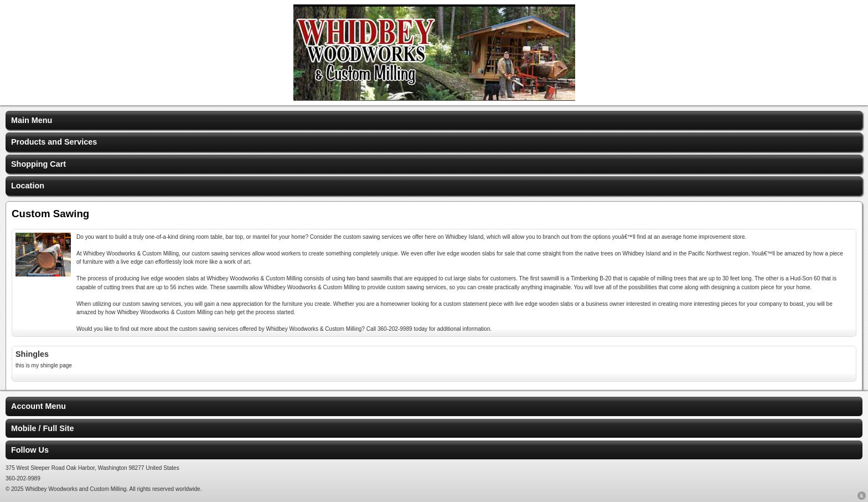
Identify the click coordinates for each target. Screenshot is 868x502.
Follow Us (30, 450)
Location (28, 186)
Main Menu (32, 120)
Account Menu (38, 406)
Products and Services (54, 142)
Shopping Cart (38, 164)
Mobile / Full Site (43, 428)
